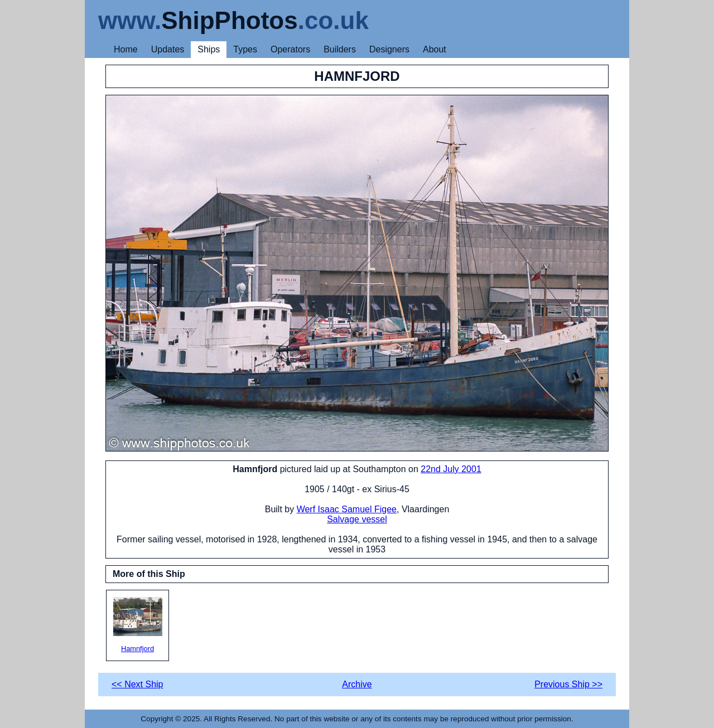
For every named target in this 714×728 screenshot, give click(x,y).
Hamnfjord (138, 625)
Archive (357, 684)
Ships (209, 49)
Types (245, 49)
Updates (168, 49)
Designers (389, 49)
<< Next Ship (138, 684)
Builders (340, 49)
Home (126, 49)
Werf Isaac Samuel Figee (347, 509)
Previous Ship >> (568, 684)
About (435, 49)
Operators (290, 49)
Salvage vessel (357, 519)
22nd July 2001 (451, 469)
